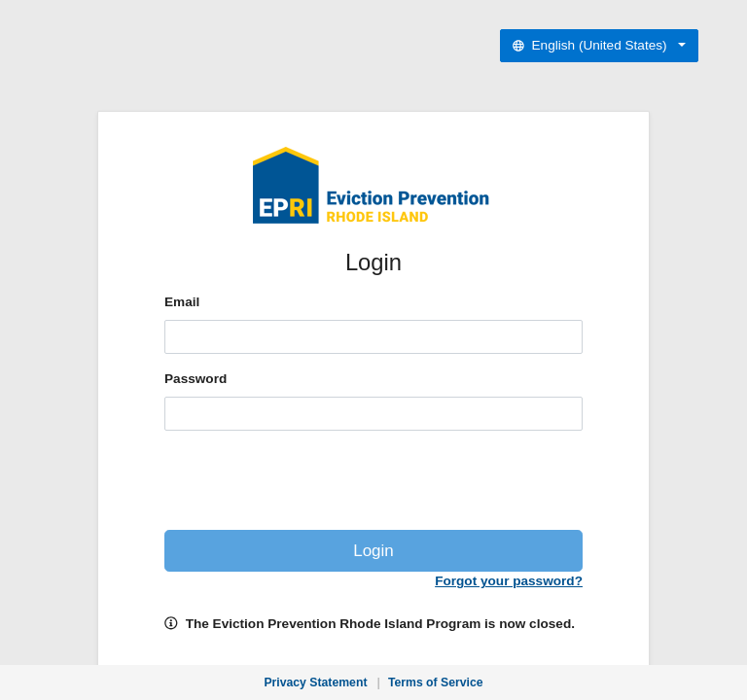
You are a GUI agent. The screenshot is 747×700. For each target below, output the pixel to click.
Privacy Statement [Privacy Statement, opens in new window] (315, 682)
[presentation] (373, 484)
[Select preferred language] (599, 46)
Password (196, 379)
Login (373, 551)
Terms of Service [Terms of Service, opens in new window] (436, 682)
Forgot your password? (509, 581)
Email (182, 302)
